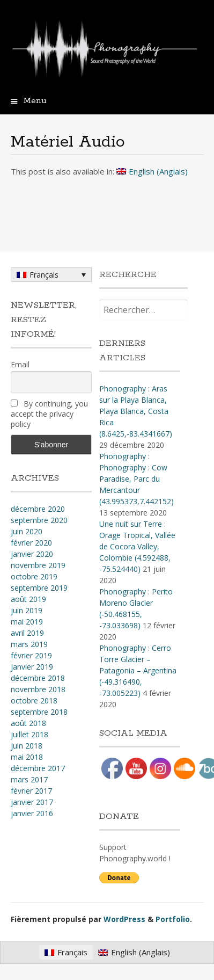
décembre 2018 (38, 678)
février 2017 (31, 791)
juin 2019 (27, 610)
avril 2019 (27, 633)
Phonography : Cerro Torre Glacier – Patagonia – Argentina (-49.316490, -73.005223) (138, 670)
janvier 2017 (32, 802)
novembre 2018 (38, 689)
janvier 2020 (32, 554)
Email (20, 364)
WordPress (124, 919)
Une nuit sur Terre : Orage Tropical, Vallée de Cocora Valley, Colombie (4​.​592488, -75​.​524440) (137, 546)
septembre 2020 (39, 520)
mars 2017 (29, 779)
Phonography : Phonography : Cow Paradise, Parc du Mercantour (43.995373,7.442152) (136, 479)
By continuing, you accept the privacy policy (49, 414)
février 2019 (31, 655)
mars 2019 (29, 644)
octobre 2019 (34, 576)
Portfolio (173, 919)
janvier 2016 (32, 813)
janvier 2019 (32, 667)
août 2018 (28, 723)
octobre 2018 (34, 700)
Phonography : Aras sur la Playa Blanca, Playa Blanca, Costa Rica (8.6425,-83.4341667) (136, 411)
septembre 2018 (39, 712)
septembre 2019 (39, 588)
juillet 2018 (29, 734)
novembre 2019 (38, 565)
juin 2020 (27, 531)
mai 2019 (27, 622)
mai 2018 (27, 757)
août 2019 (28, 599)
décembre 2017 (38, 768)
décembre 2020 (38, 509)
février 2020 (31, 543)
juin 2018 (27, 746)
